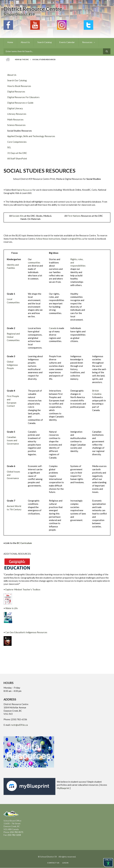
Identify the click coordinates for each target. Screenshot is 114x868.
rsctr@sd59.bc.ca (76, 239)
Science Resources (16, 125)
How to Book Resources (19, 86)
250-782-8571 (17, 832)
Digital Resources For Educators (23, 97)
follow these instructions (48, 239)
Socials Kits (18, 216)
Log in (65, 863)
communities (34, 262)
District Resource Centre (33, 9)
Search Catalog (44, 42)
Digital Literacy (15, 108)
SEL (9, 147)
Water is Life (12, 608)
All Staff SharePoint (17, 158)
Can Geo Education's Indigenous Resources (26, 632)
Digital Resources (16, 92)
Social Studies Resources (20, 131)
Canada (53, 328)
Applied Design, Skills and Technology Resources (31, 136)
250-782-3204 (14, 835)
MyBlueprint (63, 788)
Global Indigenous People (12, 365)
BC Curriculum (24, 543)
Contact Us (53, 863)
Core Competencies (17, 142)
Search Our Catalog (17, 80)
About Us (25, 42)
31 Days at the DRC (17, 153)
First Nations (74, 216)
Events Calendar (66, 42)
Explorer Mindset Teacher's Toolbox (23, 589)
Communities (13, 340)
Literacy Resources (17, 114)
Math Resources (15, 119)
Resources (86, 42)
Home (10, 42)
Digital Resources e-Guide (20, 103)
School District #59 (19, 14)
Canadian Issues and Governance (13, 440)
